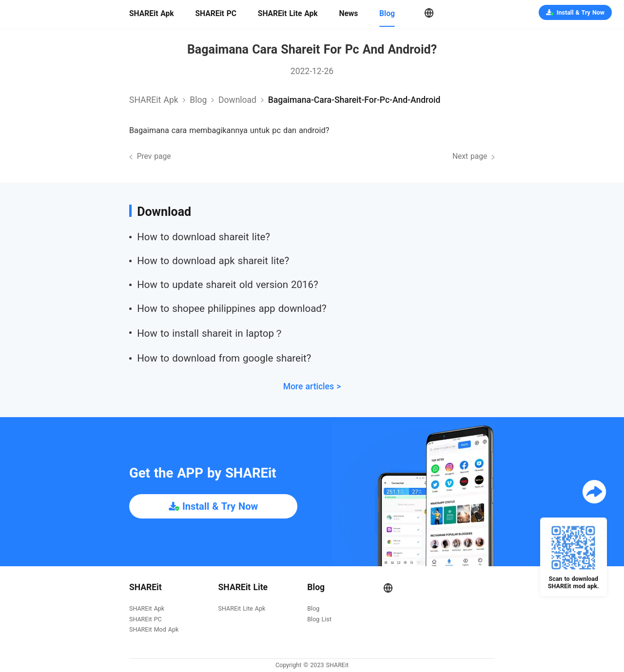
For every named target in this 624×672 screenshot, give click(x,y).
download (237, 100)
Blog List (319, 620)
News (348, 14)
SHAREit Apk (152, 14)
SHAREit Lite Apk (288, 14)
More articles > (312, 386)
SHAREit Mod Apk (154, 630)
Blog (387, 14)
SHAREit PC (216, 14)
